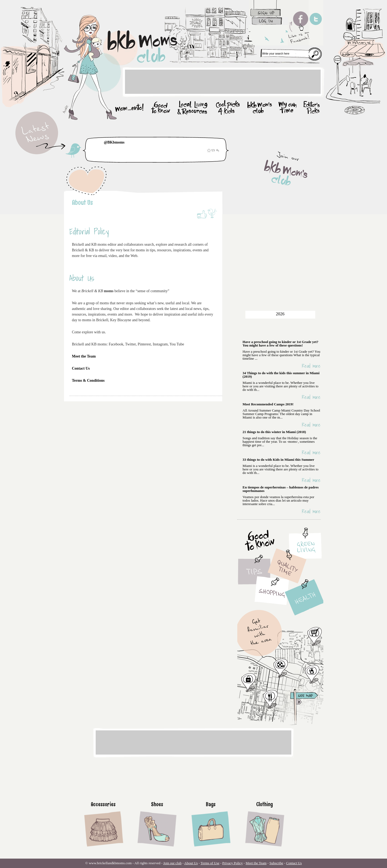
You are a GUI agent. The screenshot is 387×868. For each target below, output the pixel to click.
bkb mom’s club (260, 108)
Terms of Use (210, 863)
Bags (211, 804)
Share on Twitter (212, 214)
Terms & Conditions (89, 381)
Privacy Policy (232, 863)
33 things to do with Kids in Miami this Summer (279, 460)
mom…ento (130, 108)
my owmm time (288, 108)
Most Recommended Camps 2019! (268, 404)
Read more (311, 366)
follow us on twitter (316, 23)
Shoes (157, 804)
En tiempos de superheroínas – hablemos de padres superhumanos (281, 489)
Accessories (103, 804)
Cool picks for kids (228, 108)
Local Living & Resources (193, 108)
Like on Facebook (202, 214)
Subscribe (276, 863)
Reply (217, 150)
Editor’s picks (311, 108)
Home (113, 34)
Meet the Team (84, 356)
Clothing (264, 804)
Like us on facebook (298, 23)
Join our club (173, 863)
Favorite (209, 150)
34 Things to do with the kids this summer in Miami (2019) (281, 375)
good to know (160, 108)
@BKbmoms (114, 142)
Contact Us (81, 368)
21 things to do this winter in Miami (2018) (274, 432)
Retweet (213, 150)
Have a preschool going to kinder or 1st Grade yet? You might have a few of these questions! (281, 344)
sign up (268, 8)
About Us (83, 202)
